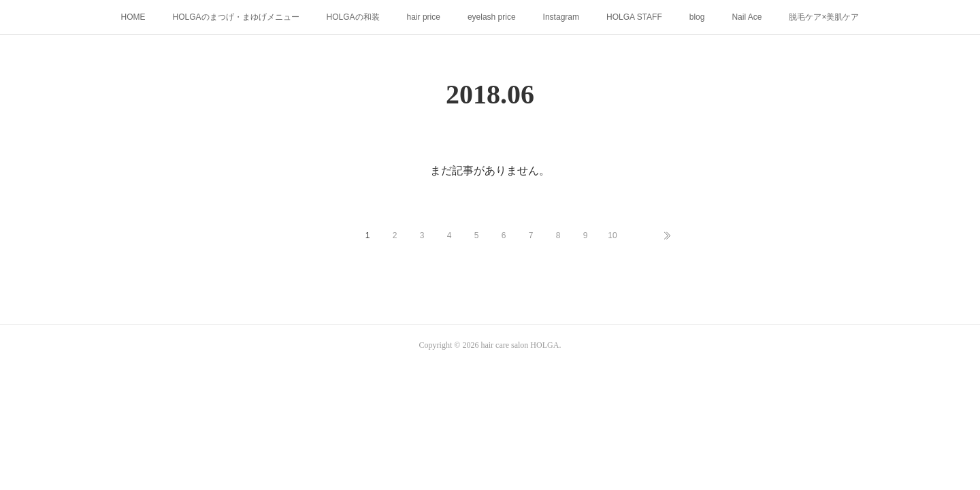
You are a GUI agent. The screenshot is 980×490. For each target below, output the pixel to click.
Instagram (561, 17)
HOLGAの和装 (353, 17)
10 (612, 235)
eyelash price (492, 17)
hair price (424, 17)
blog (697, 17)
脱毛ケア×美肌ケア (824, 17)
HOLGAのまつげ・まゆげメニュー (236, 17)
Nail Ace (747, 17)
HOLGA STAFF (634, 17)
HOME (133, 17)
